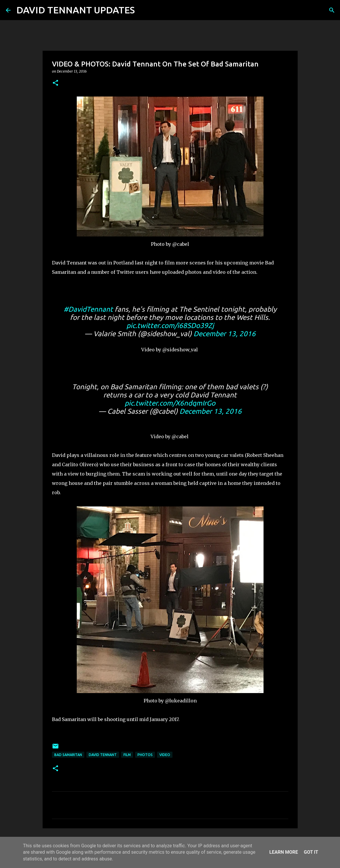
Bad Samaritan (68, 755)
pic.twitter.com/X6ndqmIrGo (170, 403)
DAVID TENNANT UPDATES (76, 10)
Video (165, 755)
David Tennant (103, 755)
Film (127, 755)
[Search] (143, 10)
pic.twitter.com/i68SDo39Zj (170, 326)
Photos (145, 755)
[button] (55, 83)
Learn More (284, 852)
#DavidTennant (88, 309)
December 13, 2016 (225, 334)
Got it (311, 852)
